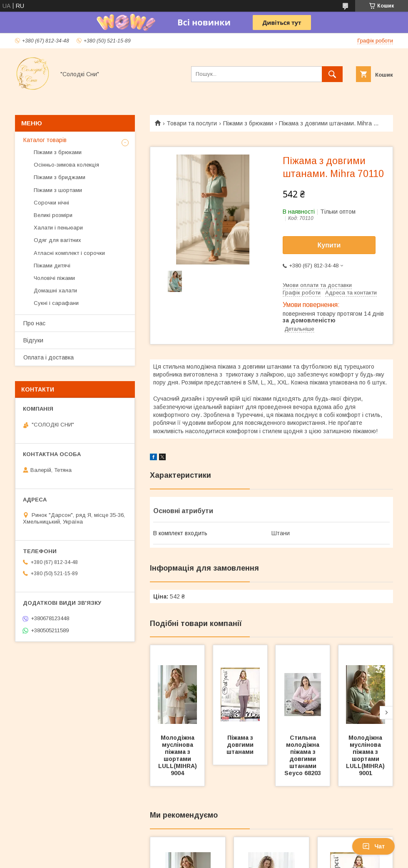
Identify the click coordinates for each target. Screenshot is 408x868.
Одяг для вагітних (57, 240)
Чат (373, 846)
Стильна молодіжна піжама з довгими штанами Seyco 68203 (303, 755)
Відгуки (33, 340)
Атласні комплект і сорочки (69, 253)
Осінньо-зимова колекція (66, 165)
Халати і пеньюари (58, 228)
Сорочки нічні (51, 203)
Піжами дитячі (52, 266)
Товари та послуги (192, 123)
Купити (329, 245)
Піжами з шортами (58, 190)
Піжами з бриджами (60, 177)
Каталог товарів (45, 140)
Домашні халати (55, 291)
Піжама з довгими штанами (241, 745)
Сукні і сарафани (56, 303)
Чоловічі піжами (54, 278)
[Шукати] (332, 74)
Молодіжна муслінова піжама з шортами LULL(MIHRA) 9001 (366, 755)
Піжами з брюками (248, 123)
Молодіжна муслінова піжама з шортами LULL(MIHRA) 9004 (178, 755)
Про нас (34, 323)
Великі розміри (53, 215)
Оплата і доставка (49, 357)
